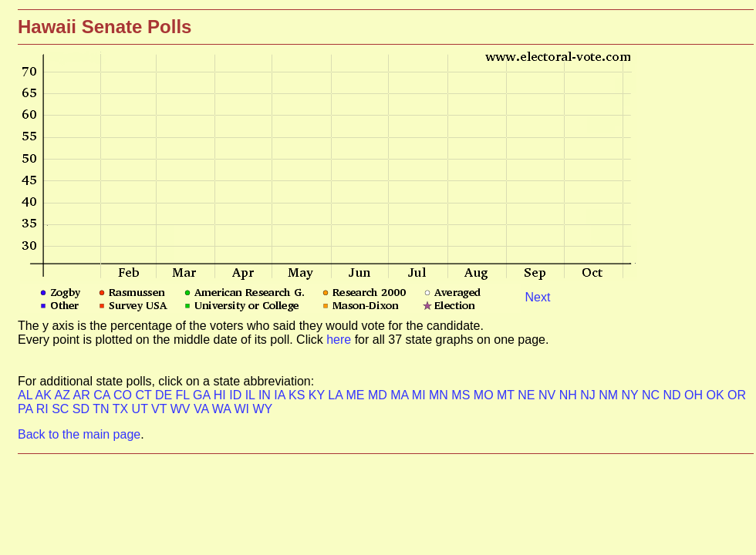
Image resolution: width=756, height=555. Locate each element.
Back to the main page (79, 434)
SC (62, 409)
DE (165, 395)
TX (122, 409)
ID (237, 395)
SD (83, 409)
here (340, 340)
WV (182, 409)
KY (319, 395)
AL (27, 395)
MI (420, 395)
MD (379, 395)
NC (653, 395)
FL (185, 395)
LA (337, 395)
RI (44, 409)
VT (161, 409)
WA (223, 409)
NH (570, 395)
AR (83, 395)
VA (203, 409)
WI (243, 409)
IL (252, 395)
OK (717, 395)
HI (221, 395)
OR (737, 395)
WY (262, 409)
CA (103, 395)
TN (102, 409)
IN (266, 395)
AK (45, 395)
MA (401, 395)
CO (124, 395)
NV (549, 395)
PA (27, 409)
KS (299, 395)
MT (507, 395)
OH (695, 395)
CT (145, 395)
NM (610, 395)
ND (673, 395)
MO (485, 395)
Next (537, 297)
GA (203, 395)
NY (632, 395)
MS (462, 395)
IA (281, 395)
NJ (589, 395)
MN (440, 395)
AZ (63, 395)
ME (356, 395)
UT (142, 409)
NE (528, 395)
